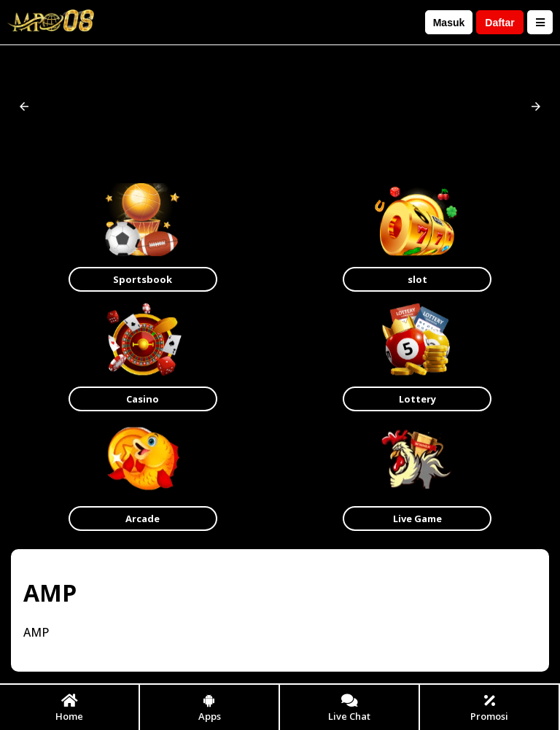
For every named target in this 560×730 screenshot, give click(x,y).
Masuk (449, 23)
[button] (24, 106)
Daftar (499, 23)
